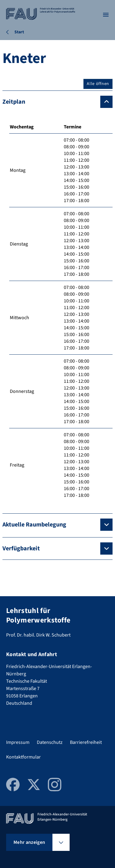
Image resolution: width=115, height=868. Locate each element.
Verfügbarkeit (21, 549)
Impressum (18, 742)
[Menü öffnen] (106, 15)
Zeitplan (14, 102)
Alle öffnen (98, 84)
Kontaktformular (23, 757)
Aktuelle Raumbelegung (34, 525)
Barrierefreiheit (86, 742)
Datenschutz (50, 742)
